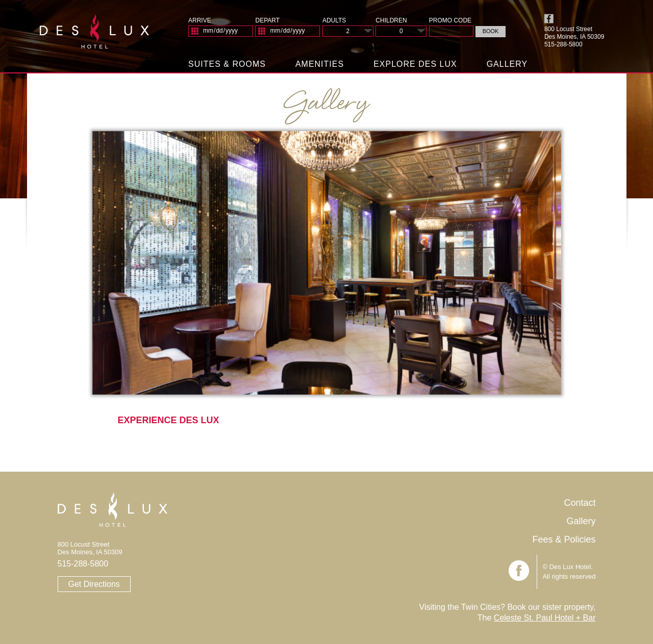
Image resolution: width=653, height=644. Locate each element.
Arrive (200, 20)
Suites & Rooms (227, 64)
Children (391, 20)
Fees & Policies (564, 539)
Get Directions (94, 584)
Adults (334, 20)
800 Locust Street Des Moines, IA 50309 (574, 33)
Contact (580, 503)
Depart (267, 20)
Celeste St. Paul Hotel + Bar (545, 618)
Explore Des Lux (415, 64)
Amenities (320, 64)
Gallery (507, 64)
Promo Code (450, 20)
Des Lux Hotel (95, 35)
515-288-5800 (83, 564)
